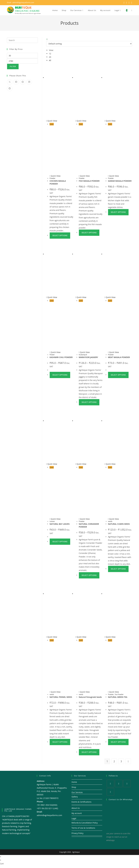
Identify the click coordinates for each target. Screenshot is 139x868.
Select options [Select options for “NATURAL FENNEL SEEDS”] (60, 742)
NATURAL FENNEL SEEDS (61, 697)
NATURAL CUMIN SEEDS (119, 524)
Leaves (52, 521)
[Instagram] (127, 783)
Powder (52, 178)
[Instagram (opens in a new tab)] (129, 3)
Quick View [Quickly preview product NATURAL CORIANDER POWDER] (81, 464)
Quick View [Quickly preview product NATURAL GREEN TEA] (110, 637)
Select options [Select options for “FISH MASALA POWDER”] (89, 233)
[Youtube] (110, 792)
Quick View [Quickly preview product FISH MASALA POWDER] (81, 121)
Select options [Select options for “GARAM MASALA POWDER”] (118, 212)
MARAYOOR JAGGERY (88, 357)
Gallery (75, 797)
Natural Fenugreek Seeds (90, 697)
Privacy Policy (77, 833)
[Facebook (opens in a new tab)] (127, 3)
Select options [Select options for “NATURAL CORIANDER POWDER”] (89, 575)
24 (50, 57)
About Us (76, 808)
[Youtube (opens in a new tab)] (131, 3)
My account (77, 813)
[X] (110, 783)
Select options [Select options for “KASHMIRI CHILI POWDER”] (60, 375)
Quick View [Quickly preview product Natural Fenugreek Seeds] (81, 637)
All (50, 60)
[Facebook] (119, 783)
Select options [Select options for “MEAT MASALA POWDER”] (118, 375)
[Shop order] (89, 44)
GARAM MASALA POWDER (120, 181)
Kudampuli (83, 355)
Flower (52, 355)
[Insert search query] (22, 40)
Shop (74, 787)
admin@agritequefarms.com (23, 3)
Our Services (77, 792)
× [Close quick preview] (1, 857)
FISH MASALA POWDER (89, 181)
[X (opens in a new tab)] (124, 3)
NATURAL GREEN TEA (118, 697)
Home (74, 782)
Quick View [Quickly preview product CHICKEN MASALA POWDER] (52, 121)
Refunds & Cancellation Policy (85, 823)
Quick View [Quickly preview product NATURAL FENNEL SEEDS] (52, 637)
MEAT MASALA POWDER (119, 357)
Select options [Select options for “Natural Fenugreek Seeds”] (89, 752)
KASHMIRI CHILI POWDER (61, 357)
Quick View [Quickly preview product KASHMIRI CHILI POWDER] (52, 297)
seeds (110, 521)
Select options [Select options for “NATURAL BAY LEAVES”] (60, 542)
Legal (74, 818)
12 (50, 54)
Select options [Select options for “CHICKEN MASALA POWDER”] (60, 235)
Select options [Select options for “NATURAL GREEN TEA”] (118, 742)
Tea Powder (119, 694)
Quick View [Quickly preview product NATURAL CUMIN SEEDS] (110, 464)
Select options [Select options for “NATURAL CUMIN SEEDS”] (118, 569)
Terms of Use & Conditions (83, 828)
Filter (13, 66)
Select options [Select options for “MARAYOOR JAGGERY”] (89, 402)
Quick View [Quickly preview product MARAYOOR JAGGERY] (81, 297)
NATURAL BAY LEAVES (60, 524)
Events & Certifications (81, 802)
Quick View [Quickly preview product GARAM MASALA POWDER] (110, 121)
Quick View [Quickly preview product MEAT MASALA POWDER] (110, 297)
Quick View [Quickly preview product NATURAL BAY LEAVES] (52, 464)
